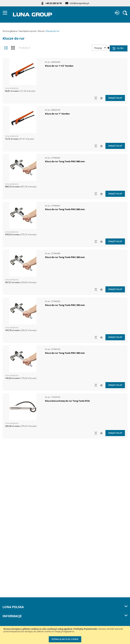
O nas (6, 500)
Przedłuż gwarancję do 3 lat (18, 587)
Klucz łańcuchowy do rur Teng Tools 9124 (67, 401)
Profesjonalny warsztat (15, 573)
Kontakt (7, 521)
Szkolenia (8, 528)
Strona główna (10, 31)
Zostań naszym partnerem (17, 514)
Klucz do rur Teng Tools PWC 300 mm (65, 353)
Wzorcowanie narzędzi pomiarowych (23, 601)
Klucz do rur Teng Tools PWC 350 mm (65, 305)
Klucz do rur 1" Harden (57, 114)
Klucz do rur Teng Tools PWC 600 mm (65, 209)
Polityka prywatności (14, 566)
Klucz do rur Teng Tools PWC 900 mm (65, 161)
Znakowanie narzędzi (15, 607)
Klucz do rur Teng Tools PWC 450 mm (65, 257)
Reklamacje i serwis (14, 580)
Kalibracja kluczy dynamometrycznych (24, 594)
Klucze (41, 31)
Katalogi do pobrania (14, 552)
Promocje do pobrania (15, 559)
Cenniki (7, 545)
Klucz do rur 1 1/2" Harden (59, 66)
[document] (65, 635)
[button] (102, 98)
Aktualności (9, 507)
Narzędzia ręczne (28, 31)
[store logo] (33, 15)
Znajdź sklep (115, 98)
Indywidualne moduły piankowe (21, 614)
